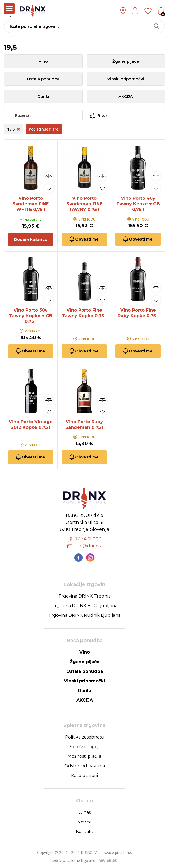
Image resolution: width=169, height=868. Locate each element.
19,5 (14, 129)
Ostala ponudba (43, 79)
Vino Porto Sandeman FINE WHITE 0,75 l (31, 204)
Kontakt (85, 832)
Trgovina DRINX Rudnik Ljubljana (84, 615)
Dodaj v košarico (31, 239)
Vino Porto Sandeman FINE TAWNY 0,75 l (84, 204)
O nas (85, 812)
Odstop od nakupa (85, 766)
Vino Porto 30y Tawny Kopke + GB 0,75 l (31, 316)
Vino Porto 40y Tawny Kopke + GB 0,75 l (138, 204)
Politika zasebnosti (85, 737)
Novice (84, 822)
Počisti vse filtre (44, 129)
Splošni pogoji (85, 747)
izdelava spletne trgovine (74, 860)
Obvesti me (84, 239)
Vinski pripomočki (126, 79)
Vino (43, 61)
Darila (43, 97)
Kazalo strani (84, 775)
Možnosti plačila (84, 756)
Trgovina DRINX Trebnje (85, 596)
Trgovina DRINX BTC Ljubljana (85, 606)
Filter (98, 116)
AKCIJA (126, 97)
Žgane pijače (126, 61)
